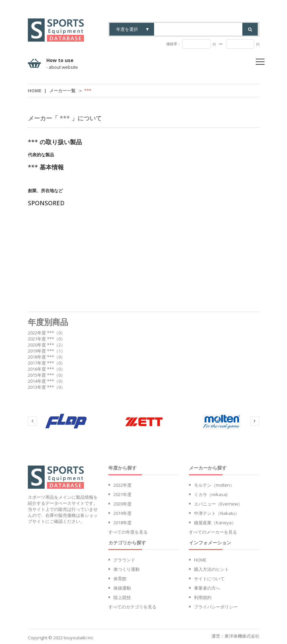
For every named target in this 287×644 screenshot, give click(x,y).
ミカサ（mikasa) (211, 494)
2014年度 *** (41, 381)
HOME (200, 560)
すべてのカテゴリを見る (132, 607)
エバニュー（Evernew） (218, 504)
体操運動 (122, 588)
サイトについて (209, 579)
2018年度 (123, 523)
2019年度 (123, 513)
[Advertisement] (144, 259)
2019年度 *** (41, 351)
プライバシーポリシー (216, 607)
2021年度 (123, 494)
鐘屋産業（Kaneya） (215, 523)
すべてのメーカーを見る (213, 532)
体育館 (120, 579)
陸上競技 (122, 597)
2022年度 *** (41, 333)
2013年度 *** (41, 387)
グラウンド (124, 560)
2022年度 (123, 485)
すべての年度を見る (128, 532)
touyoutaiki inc (79, 638)
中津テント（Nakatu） (217, 513)
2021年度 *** (41, 339)
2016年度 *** (41, 369)
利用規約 (203, 597)
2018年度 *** (41, 357)
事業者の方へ (207, 588)
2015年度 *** (41, 375)
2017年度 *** (41, 363)
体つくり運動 (127, 569)
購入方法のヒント (211, 569)
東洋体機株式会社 (242, 636)
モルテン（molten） (214, 485)
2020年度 (123, 504)
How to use (62, 64)
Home (35, 91)
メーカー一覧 (62, 91)
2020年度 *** (41, 345)
